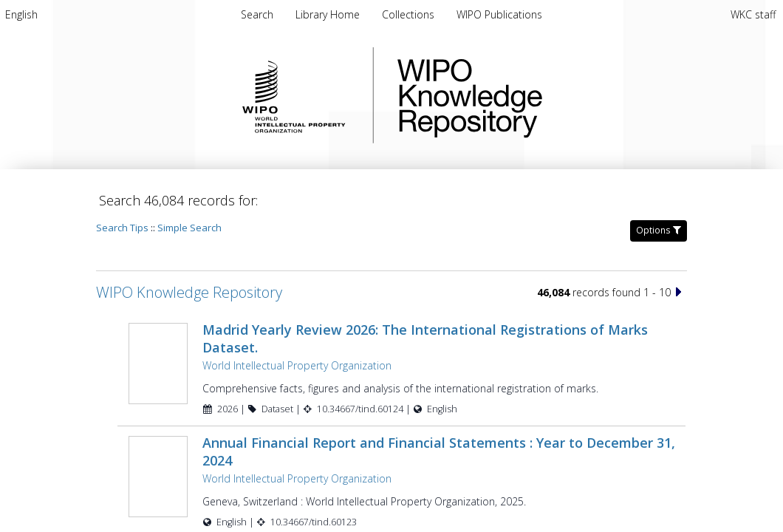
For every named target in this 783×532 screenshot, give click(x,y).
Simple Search (189, 228)
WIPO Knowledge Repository (530, 95)
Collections (410, 14)
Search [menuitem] (257, 14)
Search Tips (122, 228)
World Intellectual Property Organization (297, 365)
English (21, 14)
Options (659, 230)
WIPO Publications (499, 14)
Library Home (329, 14)
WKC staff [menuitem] (753, 14)
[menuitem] (21, 14)
